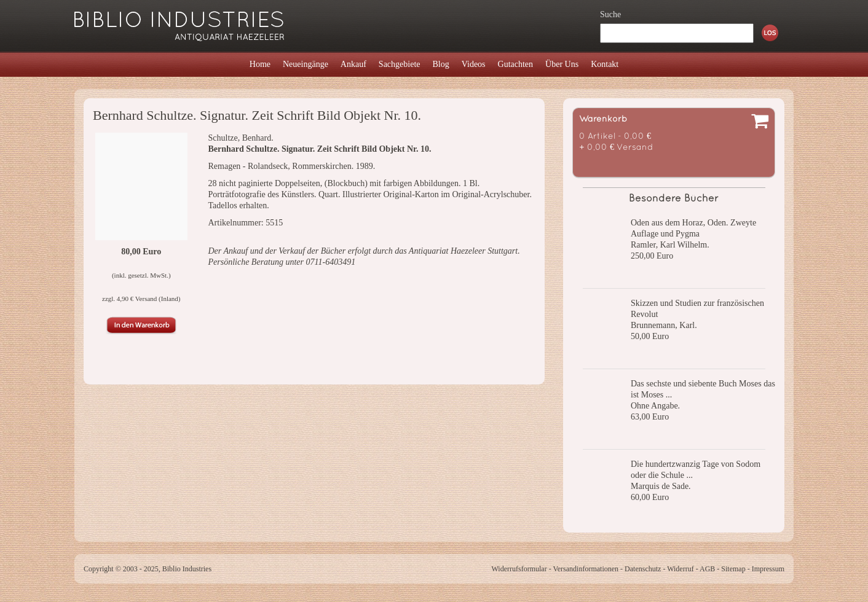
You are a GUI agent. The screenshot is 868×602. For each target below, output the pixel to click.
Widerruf (681, 569)
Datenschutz (643, 569)
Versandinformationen (586, 569)
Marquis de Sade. (661, 486)
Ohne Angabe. (655, 406)
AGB (707, 569)
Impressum (768, 569)
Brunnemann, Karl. (664, 325)
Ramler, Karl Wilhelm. (670, 245)
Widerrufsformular (519, 569)
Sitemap (733, 569)
